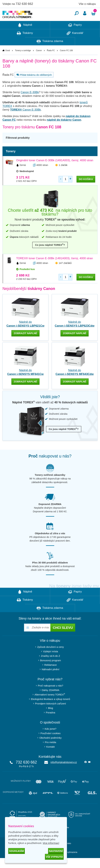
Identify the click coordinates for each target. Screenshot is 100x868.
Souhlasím (17, 851)
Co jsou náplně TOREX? (50, 255)
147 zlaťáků (65, 273)
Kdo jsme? (50, 739)
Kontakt (50, 757)
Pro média (50, 752)
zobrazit (25, 343)
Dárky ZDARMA (50, 700)
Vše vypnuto (54, 857)
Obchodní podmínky (50, 748)
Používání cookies (51, 743)
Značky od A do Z (51, 666)
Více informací (51, 843)
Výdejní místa (50, 661)
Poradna (50, 722)
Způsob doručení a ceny (50, 657)
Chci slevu (63, 638)
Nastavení (56, 851)
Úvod (8, 60)
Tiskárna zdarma (50, 51)
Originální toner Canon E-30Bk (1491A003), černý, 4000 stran (55, 170)
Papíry (75, 35)
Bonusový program (51, 670)
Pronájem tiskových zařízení (51, 713)
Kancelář (75, 43)
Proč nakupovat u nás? (50, 696)
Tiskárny (25, 43)
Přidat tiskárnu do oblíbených (34, 85)
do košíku (86, 189)
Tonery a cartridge (23, 60)
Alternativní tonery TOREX (50, 704)
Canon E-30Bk (30, 102)
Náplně (25, 35)
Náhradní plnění (50, 679)
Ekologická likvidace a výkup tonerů (50, 709)
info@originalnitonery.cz (64, 772)
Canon (39, 60)
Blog (50, 718)
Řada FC (51, 60)
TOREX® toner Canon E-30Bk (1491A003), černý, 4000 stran (55, 268)
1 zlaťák (63, 175)
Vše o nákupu (87, 4)
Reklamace (50, 675)
